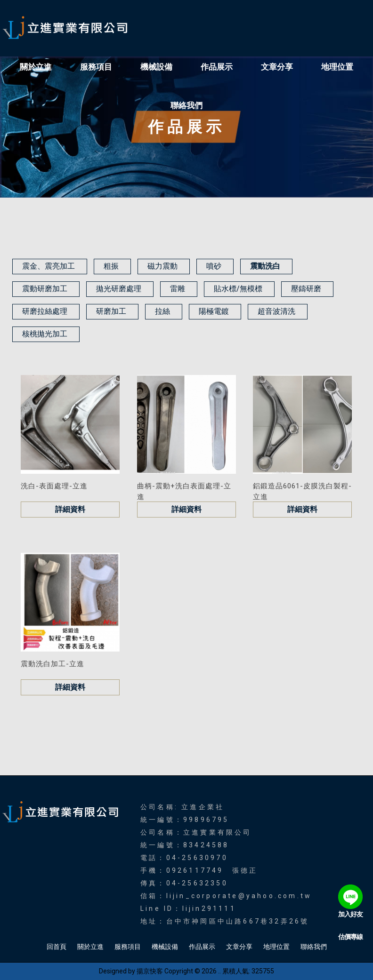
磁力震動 (162, 266)
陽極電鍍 (214, 311)
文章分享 (277, 67)
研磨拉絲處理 (45, 311)
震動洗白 (265, 266)
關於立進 (36, 67)
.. (219, 971)
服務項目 (96, 67)
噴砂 (214, 266)
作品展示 (217, 67)
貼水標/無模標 (238, 289)
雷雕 (178, 289)
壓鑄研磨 (306, 289)
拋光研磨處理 (119, 289)
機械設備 (156, 67)
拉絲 (162, 311)
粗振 (111, 266)
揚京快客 (150, 971)
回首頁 (57, 947)
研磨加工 (111, 311)
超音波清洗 (276, 311)
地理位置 (337, 67)
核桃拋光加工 (45, 334)
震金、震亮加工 (49, 266)
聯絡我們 (186, 105)
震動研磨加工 (45, 289)
